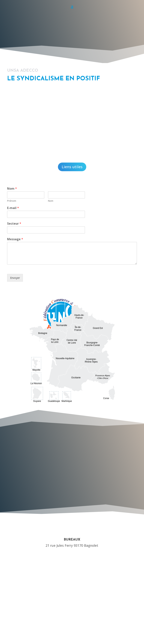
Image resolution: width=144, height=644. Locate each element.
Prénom (12, 201)
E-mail (13, 208)
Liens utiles (72, 167)
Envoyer (15, 278)
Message (15, 239)
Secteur (14, 224)
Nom (12, 189)
